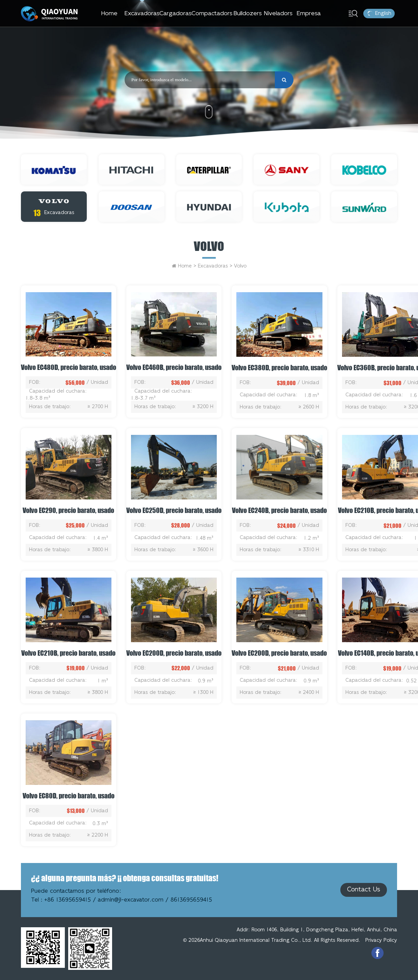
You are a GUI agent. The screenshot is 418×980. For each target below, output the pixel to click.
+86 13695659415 (68, 900)
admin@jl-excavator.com (131, 900)
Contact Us (364, 890)
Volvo (209, 246)
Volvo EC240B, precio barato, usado (279, 510)
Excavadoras (142, 14)
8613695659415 (191, 900)
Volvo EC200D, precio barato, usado (174, 653)
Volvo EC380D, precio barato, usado (279, 368)
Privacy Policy (381, 940)
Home (109, 14)
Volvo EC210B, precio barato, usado (68, 653)
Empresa (309, 14)
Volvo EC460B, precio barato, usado (174, 367)
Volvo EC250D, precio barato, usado (174, 510)
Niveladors (278, 14)
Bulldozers (248, 14)
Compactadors (212, 14)
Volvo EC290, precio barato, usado (68, 510)
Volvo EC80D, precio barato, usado (69, 796)
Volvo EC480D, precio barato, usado (69, 367)
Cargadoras (175, 14)
